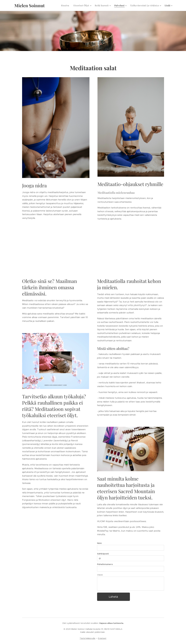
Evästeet (102, 638)
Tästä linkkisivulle (88, 638)
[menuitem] (66, 5)
